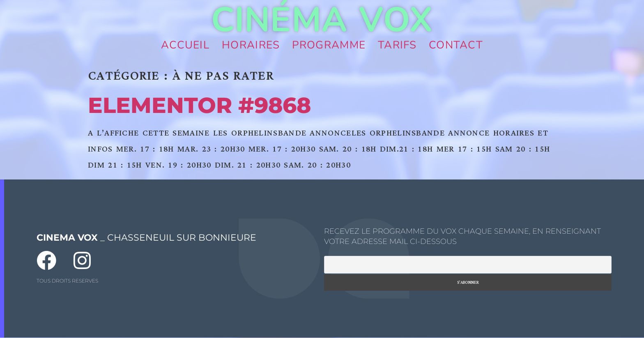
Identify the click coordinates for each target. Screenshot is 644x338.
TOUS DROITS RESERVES (67, 281)
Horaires (251, 45)
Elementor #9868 (199, 105)
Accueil (185, 45)
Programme (329, 45)
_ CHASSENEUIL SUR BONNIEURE (146, 238)
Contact (456, 45)
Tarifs (397, 45)
